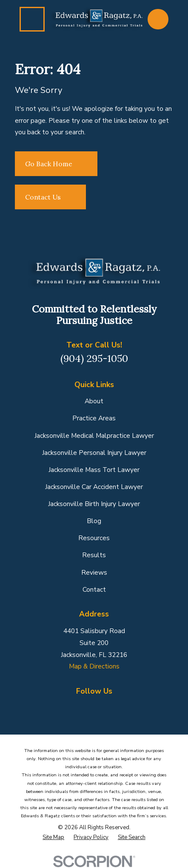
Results (94, 555)
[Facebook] (58, 707)
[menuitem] (53, 838)
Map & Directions (94, 666)
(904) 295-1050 (94, 358)
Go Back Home (56, 164)
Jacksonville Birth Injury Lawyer (94, 504)
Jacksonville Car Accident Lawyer (94, 487)
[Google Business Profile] (76, 707)
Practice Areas (94, 418)
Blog (94, 521)
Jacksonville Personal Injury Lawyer (94, 453)
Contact (94, 589)
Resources (94, 538)
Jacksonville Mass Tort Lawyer (94, 470)
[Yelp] (112, 707)
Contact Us (51, 197)
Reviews (94, 572)
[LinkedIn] (94, 707)
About (94, 401)
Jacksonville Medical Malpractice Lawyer (94, 435)
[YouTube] (130, 707)
